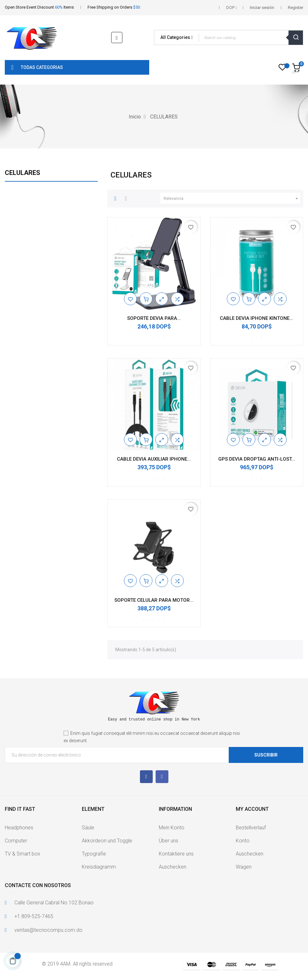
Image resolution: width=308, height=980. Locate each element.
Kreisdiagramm (99, 867)
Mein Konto (172, 828)
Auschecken (173, 867)
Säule (88, 828)
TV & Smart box (23, 854)
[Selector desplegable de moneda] (232, 8)
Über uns (169, 841)
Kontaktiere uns (176, 854)
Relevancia (232, 199)
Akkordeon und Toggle (107, 841)
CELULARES (23, 173)
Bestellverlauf (251, 828)
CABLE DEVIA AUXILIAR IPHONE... (154, 459)
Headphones (19, 828)
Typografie (94, 854)
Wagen (244, 867)
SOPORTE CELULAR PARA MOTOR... (154, 600)
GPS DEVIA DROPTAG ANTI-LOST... (257, 459)
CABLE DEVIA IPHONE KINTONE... (257, 318)
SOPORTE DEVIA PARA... (154, 318)
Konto (243, 841)
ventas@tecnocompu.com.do (48, 930)
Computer (16, 841)
